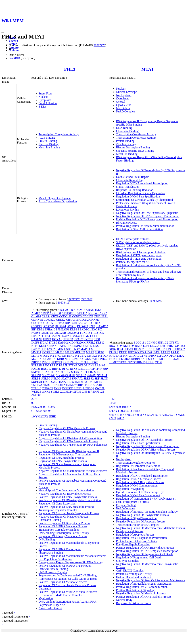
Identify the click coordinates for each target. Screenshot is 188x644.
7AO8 (181, 415)
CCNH (151, 343)
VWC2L (100, 388)
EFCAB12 (102, 326)
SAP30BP (37, 372)
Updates (14, 50)
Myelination (46, 598)
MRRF (90, 352)
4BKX (113, 415)
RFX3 (66, 369)
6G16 (158, 415)
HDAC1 (129, 349)
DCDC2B (48, 326)
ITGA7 (44, 343)
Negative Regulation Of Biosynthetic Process (65, 494)
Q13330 (124, 411)
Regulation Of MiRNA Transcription (60, 549)
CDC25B (88, 316)
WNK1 (46, 392)
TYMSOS (68, 388)
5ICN (151, 415)
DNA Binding (124, 128)
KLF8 (42, 346)
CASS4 (46, 316)
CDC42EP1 (101, 316)
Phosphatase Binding (51, 553)
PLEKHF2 (76, 362)
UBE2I (78, 388)
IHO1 (97, 339)
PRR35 (54, 365)
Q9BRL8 (135, 411)
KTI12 (89, 346)
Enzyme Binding (126, 505)
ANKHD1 (55, 313)
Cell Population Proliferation (55, 559)
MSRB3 (99, 352)
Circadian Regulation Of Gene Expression (141, 193)
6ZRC (165, 415)
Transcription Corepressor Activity (136, 138)
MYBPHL (68, 356)
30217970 (99, 45)
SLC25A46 (49, 375)
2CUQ (44, 416)
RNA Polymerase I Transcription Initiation (141, 252)
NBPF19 (149, 356)
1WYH (35, 416)
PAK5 (87, 359)
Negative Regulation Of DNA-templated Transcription (148, 216)
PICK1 (113, 359)
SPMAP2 (77, 378)
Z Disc (42, 107)
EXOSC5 (97, 329)
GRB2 (113, 349)
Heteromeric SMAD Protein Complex (61, 595)
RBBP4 (136, 359)
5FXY (143, 415)
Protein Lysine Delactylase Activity (137, 541)
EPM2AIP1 (63, 329)
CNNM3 (94, 320)
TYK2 (58, 388)
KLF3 (35, 346)
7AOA (121, 418)
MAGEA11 (116, 356)
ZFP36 (77, 392)
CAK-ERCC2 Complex (130, 571)
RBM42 (57, 369)
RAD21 (36, 369)
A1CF (61, 310)
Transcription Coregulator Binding (59, 530)
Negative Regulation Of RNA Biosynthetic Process (68, 441)
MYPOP (103, 356)
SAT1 (144, 359)
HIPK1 (47, 339)
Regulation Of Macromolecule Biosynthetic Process (69, 513)
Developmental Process (130, 531)
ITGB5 (53, 343)
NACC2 (138, 356)
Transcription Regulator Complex (58, 510)
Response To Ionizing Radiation (135, 190)
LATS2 (35, 349)
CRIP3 (67, 323)
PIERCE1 (56, 362)
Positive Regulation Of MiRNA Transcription (65, 566)
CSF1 (87, 323)
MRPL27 (80, 352)
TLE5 (70, 382)
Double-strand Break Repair (132, 177)
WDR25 (36, 392)
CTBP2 (96, 323)
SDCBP (76, 372)
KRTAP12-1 (62, 346)
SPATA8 (66, 378)
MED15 (96, 349)
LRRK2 (166, 352)
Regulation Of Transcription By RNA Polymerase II (69, 451)
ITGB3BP (159, 349)
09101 (35, 403)
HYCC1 (88, 339)
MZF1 (35, 359)
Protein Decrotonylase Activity (134, 574)
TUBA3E (48, 388)
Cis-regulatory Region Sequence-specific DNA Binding (71, 562)
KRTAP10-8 (145, 352)
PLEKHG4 (124, 359)
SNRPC (46, 378)
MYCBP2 (81, 356)
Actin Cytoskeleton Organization (58, 201)
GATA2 (76, 336)
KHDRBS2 (178, 349)
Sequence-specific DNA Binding (135, 151)
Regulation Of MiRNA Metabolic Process (63, 526)
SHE (97, 372)
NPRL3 (69, 359)
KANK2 (63, 343)
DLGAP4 (60, 326)
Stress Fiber (45, 93)
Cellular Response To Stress (132, 502)
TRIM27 (71, 385)
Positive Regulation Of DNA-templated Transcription (147, 219)
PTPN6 (73, 365)
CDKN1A (37, 320)
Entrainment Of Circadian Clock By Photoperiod (144, 200)
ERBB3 (75, 329)
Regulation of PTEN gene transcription (139, 255)
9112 (112, 399)
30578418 (63, 303)
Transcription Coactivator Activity (136, 134)
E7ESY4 (114, 411)
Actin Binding (47, 138)
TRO (88, 385)
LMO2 (51, 349)
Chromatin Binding (127, 131)
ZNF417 (87, 392)
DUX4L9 (82, 326)
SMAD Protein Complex (53, 572)
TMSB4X (37, 385)
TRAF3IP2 (58, 385)
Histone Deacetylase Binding (133, 147)
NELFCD (160, 356)
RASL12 (46, 369)
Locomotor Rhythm (128, 210)
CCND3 (77, 316)
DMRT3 (71, 326)
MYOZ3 (92, 356)
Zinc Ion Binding (49, 144)
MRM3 (69, 352)
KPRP (50, 346)
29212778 (74, 299)
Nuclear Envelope (127, 92)
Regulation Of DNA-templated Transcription (142, 183)
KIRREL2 (89, 343)
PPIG (46, 365)
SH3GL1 (153, 359)
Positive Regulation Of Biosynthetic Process (64, 523)
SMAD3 (91, 375)
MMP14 (36, 352)
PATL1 (96, 359)
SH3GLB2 (87, 372)
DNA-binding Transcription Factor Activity (64, 533)
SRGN (104, 378)
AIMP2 (36, 313)
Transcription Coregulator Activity (59, 134)
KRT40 (132, 352)
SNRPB (36, 378)
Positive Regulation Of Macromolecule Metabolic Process (72, 556)
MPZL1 (60, 352)
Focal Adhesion (48, 103)
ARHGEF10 (69, 313)
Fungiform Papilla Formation (133, 544)
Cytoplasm (45, 100)
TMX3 (47, 385)
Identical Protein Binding (53, 569)
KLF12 (100, 343)
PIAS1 (46, 362)
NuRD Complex (126, 111)
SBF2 (67, 372)
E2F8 (92, 326)
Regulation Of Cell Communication (137, 485)
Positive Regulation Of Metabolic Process (63, 582)
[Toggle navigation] (3, 32)
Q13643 (36, 411)
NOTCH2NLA (175, 356)
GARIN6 (56, 336)
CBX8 (55, 316)
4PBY (121, 415)
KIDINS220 (76, 343)
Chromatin (45, 589)
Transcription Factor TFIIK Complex (138, 525)
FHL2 (94, 333)
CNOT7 (36, 323)
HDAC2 (139, 349)
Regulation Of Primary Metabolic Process (63, 536)
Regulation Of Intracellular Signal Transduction (144, 584)
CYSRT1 (37, 326)
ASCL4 (92, 313)
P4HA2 (79, 359)
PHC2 (104, 359)
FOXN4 (45, 336)
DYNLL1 (124, 346)
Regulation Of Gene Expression (57, 503)
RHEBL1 (83, 369)
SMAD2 (81, 375)
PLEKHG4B (91, 362)
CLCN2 (84, 320)
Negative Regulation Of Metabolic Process (63, 517)
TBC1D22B (50, 382)
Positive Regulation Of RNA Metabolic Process (66, 507)
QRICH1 (89, 365)
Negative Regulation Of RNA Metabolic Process (67, 428)
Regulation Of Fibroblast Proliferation (138, 466)
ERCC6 (155, 346)
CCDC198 (65, 316)
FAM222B (60, 333)
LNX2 (76, 349)
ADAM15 (79, 310)
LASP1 (98, 346)
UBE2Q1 (89, 388)
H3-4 (120, 349)
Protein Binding (48, 141)
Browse (13, 41)
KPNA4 (114, 352)
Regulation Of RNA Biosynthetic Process (63, 461)
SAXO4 (59, 372)
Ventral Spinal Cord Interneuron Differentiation (66, 490)
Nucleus (43, 97)
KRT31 (123, 352)
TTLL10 (36, 388)
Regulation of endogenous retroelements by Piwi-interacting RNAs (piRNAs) (145, 280)
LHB (43, 349)
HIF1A (148, 349)
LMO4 (60, 349)
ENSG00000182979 (121, 407)
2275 (34, 399)
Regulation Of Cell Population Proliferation (141, 538)
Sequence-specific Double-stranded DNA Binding (68, 575)
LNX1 (68, 349)
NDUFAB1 (46, 359)
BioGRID (14, 58)
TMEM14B (95, 382)
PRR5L (63, 365)
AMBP (45, 313)
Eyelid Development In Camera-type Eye (140, 492)
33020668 (87, 299)
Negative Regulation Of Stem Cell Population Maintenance (151, 580)
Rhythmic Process (127, 223)
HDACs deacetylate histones (133, 239)
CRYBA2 (78, 323)
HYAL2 (78, 339)
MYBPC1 (56, 356)
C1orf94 (36, 316)
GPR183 (180, 346)
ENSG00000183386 (43, 407)
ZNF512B (98, 392)
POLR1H (37, 365)
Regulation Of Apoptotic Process (135, 535)
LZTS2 (175, 352)
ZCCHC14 (66, 392)
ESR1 (163, 346)
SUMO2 (114, 362)
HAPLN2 (37, 339)
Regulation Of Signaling (130, 489)
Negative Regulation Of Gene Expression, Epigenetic (147, 213)
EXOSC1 (85, 329)
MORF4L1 (48, 352)
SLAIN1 (36, 375)
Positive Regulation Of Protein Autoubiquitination (145, 226)
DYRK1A (137, 346)
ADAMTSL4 (93, 310)
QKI (80, 365)
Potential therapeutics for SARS (135, 262)
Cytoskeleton (124, 105)
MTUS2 (44, 356)
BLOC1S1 (140, 343)
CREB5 (58, 323)
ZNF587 (36, 395)
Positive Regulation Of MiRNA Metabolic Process (68, 592)
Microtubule (123, 108)
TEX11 (124, 362)
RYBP (104, 369)
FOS (101, 333)
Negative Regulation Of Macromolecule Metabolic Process (73, 471)
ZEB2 (159, 362)
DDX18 (113, 346)
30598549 (155, 301)
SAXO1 (48, 372)
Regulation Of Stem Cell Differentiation (139, 229)
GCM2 (85, 336)
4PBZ (128, 415)
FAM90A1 (73, 333)
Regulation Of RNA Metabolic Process (61, 458)
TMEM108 (81, 382)
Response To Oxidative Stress (133, 603)
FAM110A (47, 333)
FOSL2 (36, 336)
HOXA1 (57, 339)
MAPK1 (85, 349)
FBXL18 (85, 333)
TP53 (132, 362)
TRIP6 (80, 385)
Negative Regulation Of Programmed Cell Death (144, 554)
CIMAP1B (72, 320)
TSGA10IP (98, 385)
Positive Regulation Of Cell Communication (142, 587)
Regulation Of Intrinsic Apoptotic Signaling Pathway (147, 512)
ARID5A (82, 313)
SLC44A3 (62, 375)
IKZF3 (35, 343)
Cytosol (121, 102)
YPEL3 (55, 392)
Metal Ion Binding (49, 147)
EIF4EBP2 (38, 329)
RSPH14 (95, 369)
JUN (168, 349)
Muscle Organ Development (55, 198)
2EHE (52, 416)
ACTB (69, 310)
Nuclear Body (124, 600)
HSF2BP (68, 339)
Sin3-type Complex (127, 561)
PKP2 (66, 362)
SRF (97, 378)
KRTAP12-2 (77, 346)
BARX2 (102, 313)
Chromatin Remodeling (130, 180)
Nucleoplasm (124, 95)
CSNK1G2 (162, 343)
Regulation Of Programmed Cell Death (139, 557)
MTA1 (147, 69)
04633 (112, 403)
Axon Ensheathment (50, 608)
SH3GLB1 (166, 359)
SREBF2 (89, 378)
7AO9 (112, 418)
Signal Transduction (128, 187)
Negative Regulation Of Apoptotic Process (141, 521)
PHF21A (36, 362)
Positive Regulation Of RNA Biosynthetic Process (68, 497)
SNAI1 (176, 359)
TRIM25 (141, 362)
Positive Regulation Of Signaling (135, 590)
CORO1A (47, 323)
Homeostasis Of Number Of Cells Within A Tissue (68, 579)
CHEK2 (61, 320)
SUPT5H (37, 382)
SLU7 (72, 375)
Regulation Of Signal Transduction (136, 518)
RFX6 (73, 369)
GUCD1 (95, 336)
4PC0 (136, 415)
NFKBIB (59, 359)
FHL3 (70, 69)
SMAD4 (102, 375)
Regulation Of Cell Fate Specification (138, 196)
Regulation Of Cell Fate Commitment (138, 495)
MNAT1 (128, 356)
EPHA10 (50, 329)
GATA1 (66, 336)
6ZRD (173, 415)
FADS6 (36, 333)
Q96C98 (46, 411)
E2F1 (146, 346)
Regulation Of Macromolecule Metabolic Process (67, 585)
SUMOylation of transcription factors (138, 242)
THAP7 (62, 382)
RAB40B (100, 365)
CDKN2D (50, 320)
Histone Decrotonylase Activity (134, 577)
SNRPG (56, 378)
